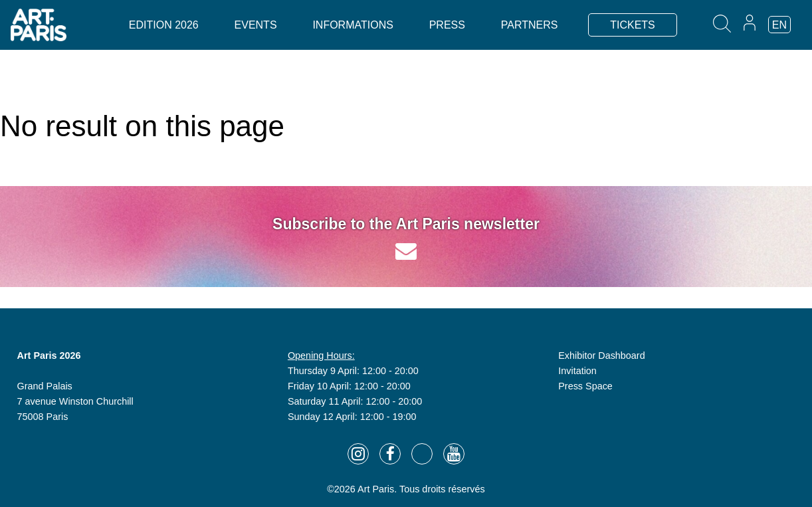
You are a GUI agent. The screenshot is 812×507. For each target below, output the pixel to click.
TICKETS (633, 25)
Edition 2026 (164, 25)
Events (256, 25)
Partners (530, 25)
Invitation (577, 371)
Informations (353, 25)
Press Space (585, 386)
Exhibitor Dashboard (601, 355)
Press (447, 25)
